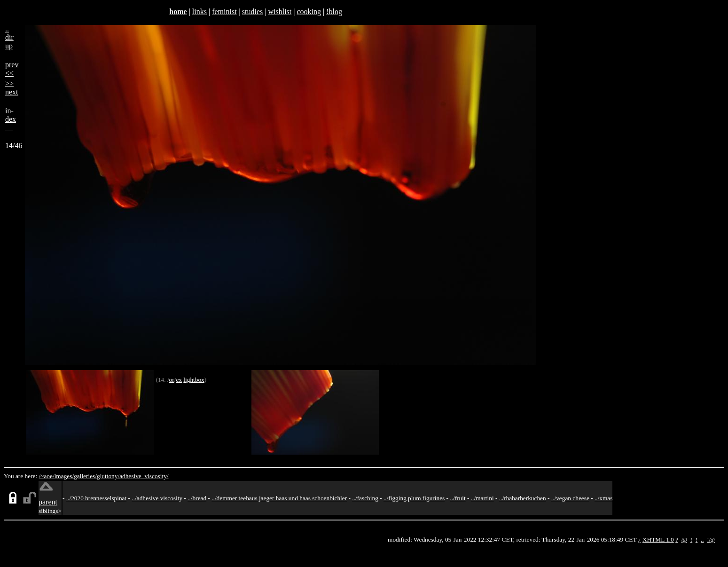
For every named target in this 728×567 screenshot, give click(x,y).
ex (179, 380)
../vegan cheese (570, 498)
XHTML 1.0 (658, 539)
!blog (334, 12)
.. (702, 539)
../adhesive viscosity (157, 498)
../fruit (458, 498)
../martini (482, 498)
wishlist (280, 12)
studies (252, 12)
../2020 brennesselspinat (96, 498)
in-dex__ (11, 119)
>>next (12, 88)
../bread (197, 498)
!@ (711, 539)
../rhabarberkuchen (523, 498)
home (178, 12)
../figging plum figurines (414, 498)
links (200, 12)
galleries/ (85, 476)
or (172, 380)
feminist (224, 12)
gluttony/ (108, 476)
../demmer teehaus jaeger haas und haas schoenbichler (279, 498)
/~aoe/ (47, 476)
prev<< (12, 69)
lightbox (194, 380)
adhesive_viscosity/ (144, 476)
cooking (309, 12)
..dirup (9, 37)
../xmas (604, 498)
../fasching (365, 498)
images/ (64, 476)
